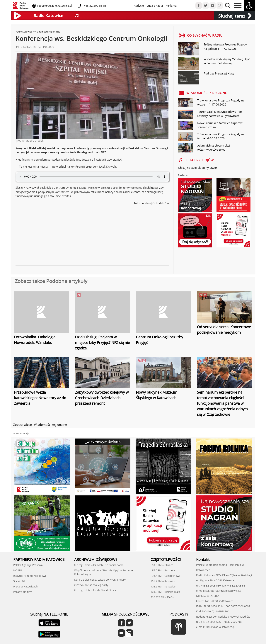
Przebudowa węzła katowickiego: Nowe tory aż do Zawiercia (40, 398)
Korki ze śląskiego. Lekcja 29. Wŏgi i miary (100, 580)
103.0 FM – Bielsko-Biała (165, 592)
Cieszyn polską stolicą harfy (91, 585)
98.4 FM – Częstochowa (166, 576)
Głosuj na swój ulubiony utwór (198, 168)
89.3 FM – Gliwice (162, 565)
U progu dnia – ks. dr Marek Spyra (95, 590)
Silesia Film (20, 581)
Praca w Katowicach (25, 586)
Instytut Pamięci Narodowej (30, 576)
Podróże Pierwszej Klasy (219, 73)
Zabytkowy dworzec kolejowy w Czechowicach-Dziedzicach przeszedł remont (102, 398)
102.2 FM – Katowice (163, 586)
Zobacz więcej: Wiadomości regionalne (40, 425)
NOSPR (18, 570)
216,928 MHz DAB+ (162, 597)
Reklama (171, 6)
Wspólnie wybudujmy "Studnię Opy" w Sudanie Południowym (227, 61)
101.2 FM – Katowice (163, 581)
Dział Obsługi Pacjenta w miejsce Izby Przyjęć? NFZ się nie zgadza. (102, 343)
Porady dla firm (23, 592)
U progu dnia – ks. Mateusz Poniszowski (99, 565)
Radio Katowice (24, 32)
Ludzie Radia (155, 6)
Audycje (139, 6)
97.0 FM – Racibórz (163, 570)
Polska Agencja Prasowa (28, 565)
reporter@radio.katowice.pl (54, 6)
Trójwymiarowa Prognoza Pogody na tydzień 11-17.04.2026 (225, 46)
